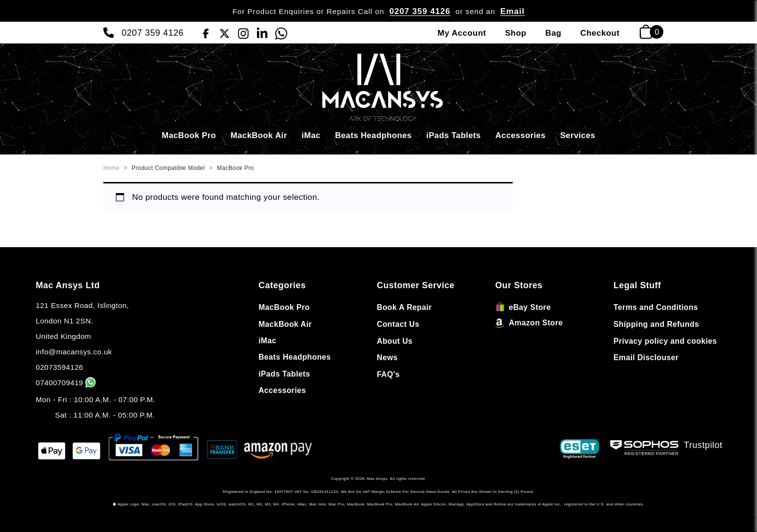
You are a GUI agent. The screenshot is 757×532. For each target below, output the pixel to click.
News (387, 357)
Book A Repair (405, 307)
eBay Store (523, 307)
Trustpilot (703, 445)
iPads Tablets (454, 135)
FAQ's (388, 374)
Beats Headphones (373, 135)
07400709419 (67, 383)
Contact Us (398, 324)
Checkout (600, 33)
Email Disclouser (646, 357)
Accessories (520, 135)
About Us (395, 341)
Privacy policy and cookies (665, 341)
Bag (553, 33)
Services (578, 135)
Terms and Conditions (656, 307)
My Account (462, 33)
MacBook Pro (189, 135)
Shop (516, 33)
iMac (311, 135)
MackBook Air (259, 135)
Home (112, 168)
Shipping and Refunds (656, 324)
